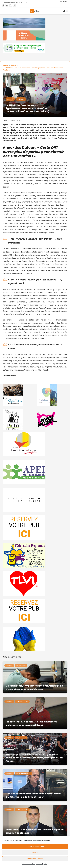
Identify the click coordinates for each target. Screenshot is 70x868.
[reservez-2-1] (35, 611)
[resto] (52, 420)
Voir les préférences (35, 859)
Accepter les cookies (35, 847)
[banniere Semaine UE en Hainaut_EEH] (35, 23)
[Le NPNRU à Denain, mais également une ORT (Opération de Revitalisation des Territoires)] (35, 74)
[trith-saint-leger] (35, 444)
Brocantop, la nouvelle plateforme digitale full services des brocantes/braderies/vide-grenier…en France (34, 758)
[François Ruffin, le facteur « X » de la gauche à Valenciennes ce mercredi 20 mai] (35, 713)
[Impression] (35, 472)
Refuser (35, 853)
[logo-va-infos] (35, 11)
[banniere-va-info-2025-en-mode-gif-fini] (35, 48)
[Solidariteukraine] (35, 639)
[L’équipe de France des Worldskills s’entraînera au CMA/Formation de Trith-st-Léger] (35, 785)
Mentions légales (42, 864)
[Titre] (3, 5)
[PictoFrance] (18, 420)
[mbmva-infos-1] (35, 500)
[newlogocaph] (35, 35)
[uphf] (18, 395)
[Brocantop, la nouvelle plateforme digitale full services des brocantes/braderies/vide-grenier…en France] (35, 749)
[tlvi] (35, 583)
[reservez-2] (35, 528)
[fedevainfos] (35, 555)
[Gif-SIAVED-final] (52, 395)
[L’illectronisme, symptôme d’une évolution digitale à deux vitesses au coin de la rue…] (35, 677)
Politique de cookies (28, 864)
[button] (64, 11)
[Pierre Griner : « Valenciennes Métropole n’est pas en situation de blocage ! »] (35, 821)
